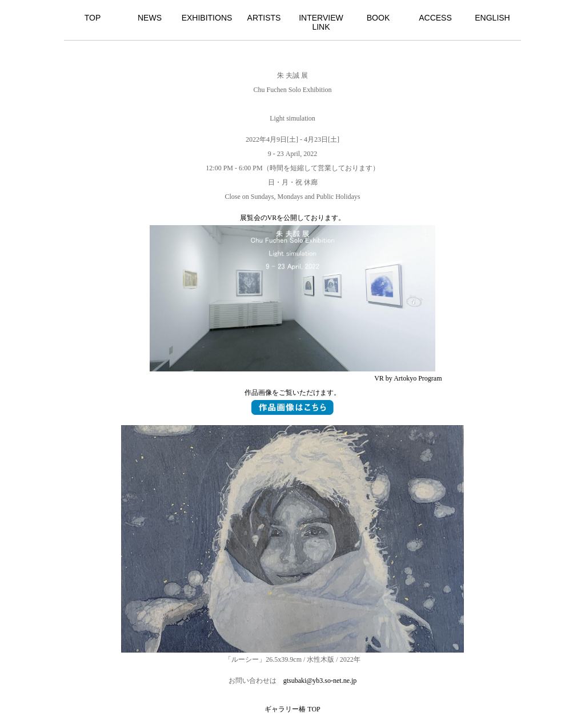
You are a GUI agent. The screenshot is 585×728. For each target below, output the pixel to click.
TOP (93, 18)
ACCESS (435, 18)
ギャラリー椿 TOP (292, 709)
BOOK (378, 18)
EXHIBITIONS (207, 18)
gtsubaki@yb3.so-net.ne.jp (320, 681)
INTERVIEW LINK (321, 22)
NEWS (150, 18)
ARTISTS (264, 18)
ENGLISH (492, 18)
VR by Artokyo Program (408, 378)
